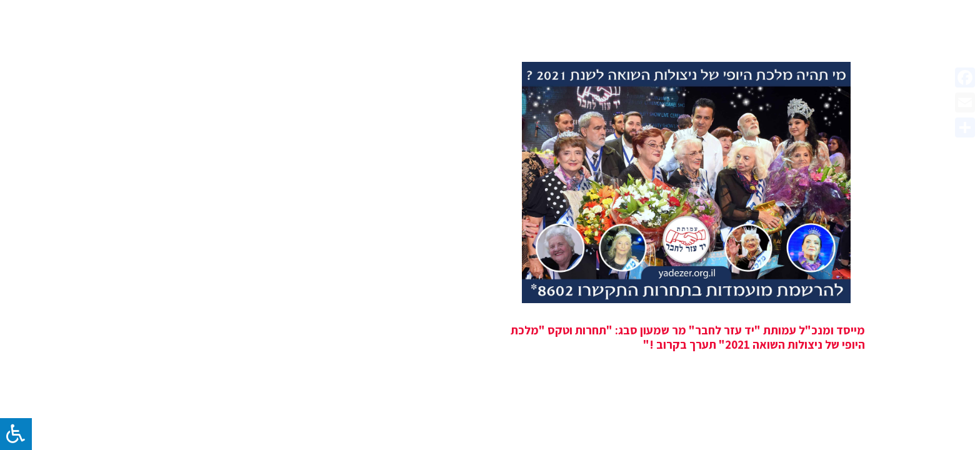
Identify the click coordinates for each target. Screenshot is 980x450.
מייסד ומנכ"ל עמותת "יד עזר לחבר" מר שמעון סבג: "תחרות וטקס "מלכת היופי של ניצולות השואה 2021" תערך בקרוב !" (688, 337)
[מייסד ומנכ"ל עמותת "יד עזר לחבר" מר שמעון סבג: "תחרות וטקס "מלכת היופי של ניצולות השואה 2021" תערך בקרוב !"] (686, 182)
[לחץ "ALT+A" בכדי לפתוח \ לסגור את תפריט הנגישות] (16, 434)
